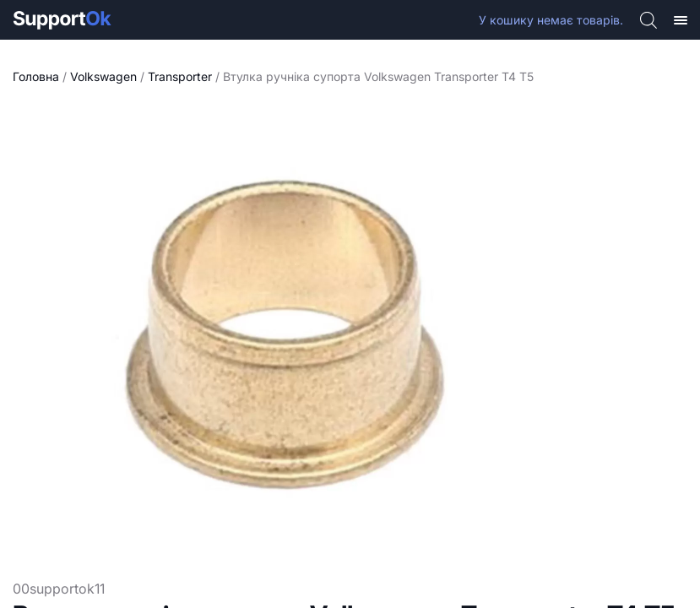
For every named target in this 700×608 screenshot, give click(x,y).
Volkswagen (103, 76)
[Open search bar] (648, 20)
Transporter (180, 76)
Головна (36, 76)
